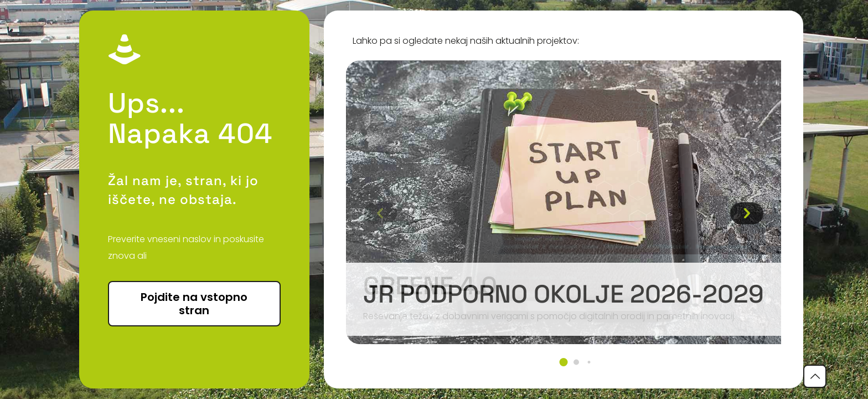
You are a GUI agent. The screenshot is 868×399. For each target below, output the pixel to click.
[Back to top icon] (815, 376)
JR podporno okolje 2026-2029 (564, 294)
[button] (563, 362)
